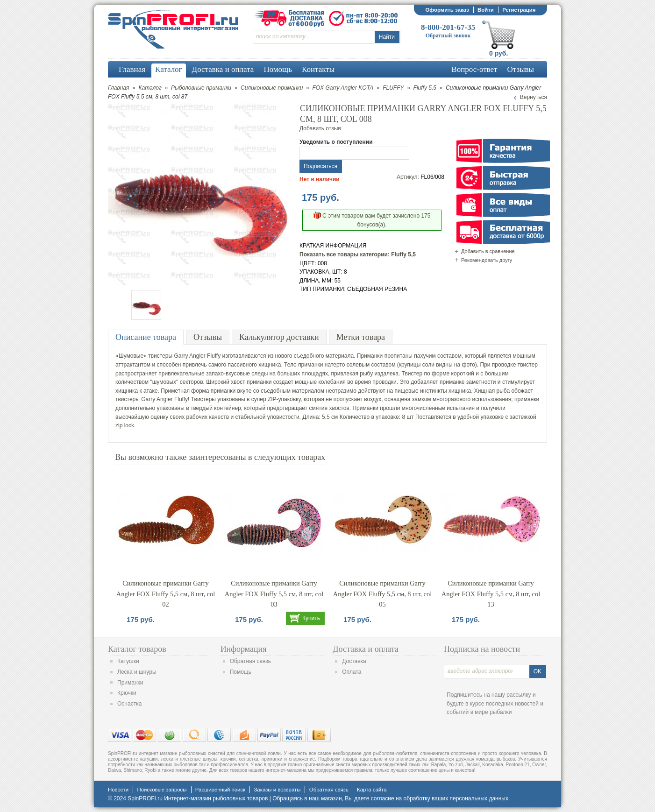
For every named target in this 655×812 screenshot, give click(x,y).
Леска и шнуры (137, 672)
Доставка (354, 661)
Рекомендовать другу (487, 260)
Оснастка (129, 704)
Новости (118, 790)
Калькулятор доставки (279, 337)
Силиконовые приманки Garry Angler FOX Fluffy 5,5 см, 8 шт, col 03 (274, 594)
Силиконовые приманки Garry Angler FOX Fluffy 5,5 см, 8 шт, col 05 (382, 594)
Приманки (130, 683)
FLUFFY (393, 88)
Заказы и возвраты (277, 790)
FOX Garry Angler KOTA (343, 88)
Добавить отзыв (320, 128)
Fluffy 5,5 (425, 88)
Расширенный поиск (220, 790)
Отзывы (208, 337)
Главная (118, 88)
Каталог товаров (137, 649)
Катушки (128, 661)
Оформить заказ (447, 10)
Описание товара (146, 337)
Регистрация (519, 10)
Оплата (352, 672)
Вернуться (534, 97)
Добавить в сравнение (488, 251)
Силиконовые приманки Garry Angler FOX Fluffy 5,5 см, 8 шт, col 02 (166, 594)
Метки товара (361, 337)
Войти (486, 10)
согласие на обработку (401, 798)
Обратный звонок (448, 35)
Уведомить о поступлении (336, 142)
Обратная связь (250, 661)
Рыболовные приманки (201, 88)
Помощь (241, 672)
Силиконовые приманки (272, 88)
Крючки (127, 693)
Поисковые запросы (162, 790)
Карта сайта (372, 790)
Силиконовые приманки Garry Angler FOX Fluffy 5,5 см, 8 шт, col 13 (491, 594)
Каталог (150, 88)
